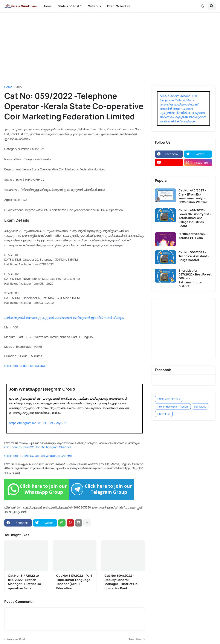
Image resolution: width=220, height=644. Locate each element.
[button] (203, 6)
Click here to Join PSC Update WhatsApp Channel (38, 456)
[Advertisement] (110, 49)
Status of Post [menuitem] (69, 6)
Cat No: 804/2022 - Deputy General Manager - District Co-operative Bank (122, 582)
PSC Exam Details (169, 399)
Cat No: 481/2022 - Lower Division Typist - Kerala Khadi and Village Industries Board (195, 218)
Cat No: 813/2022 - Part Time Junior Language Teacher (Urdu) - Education (74, 582)
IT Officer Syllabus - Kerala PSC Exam (193, 236)
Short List (164, 414)
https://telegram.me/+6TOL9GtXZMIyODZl (38, 423)
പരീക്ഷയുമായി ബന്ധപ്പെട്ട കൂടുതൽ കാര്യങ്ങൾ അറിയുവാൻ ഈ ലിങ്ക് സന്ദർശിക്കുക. (64, 318)
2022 (19, 87)
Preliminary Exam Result (173, 406)
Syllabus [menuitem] (95, 6)
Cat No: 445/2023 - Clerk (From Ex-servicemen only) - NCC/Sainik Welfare (193, 196)
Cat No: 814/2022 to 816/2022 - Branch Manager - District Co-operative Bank (25, 582)
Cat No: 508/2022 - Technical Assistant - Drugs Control (194, 256)
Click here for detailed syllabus (25, 366)
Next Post (136, 639)
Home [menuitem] (47, 6)
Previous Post (16, 639)
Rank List (200, 406)
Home (8, 87)
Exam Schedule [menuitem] (119, 6)
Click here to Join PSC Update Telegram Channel (37, 447)
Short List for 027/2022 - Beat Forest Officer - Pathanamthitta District (195, 278)
